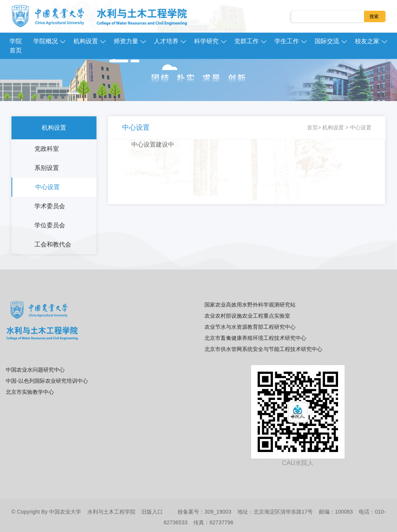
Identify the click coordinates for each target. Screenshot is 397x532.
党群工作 (247, 41)
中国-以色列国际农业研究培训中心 (47, 381)
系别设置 (47, 168)
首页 (312, 127)
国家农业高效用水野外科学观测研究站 (250, 305)
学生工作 (287, 41)
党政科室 (47, 149)
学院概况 (46, 41)
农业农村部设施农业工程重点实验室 (247, 316)
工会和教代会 (53, 244)
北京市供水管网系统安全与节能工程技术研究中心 (263, 349)
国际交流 (327, 41)
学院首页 (16, 46)
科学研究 (206, 41)
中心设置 (47, 187)
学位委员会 (50, 225)
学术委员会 (50, 206)
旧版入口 (152, 512)
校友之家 (367, 41)
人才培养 (166, 41)
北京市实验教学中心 (30, 392)
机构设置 (86, 41)
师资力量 (126, 41)
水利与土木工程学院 (111, 512)
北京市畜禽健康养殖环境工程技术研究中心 (255, 338)
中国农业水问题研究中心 (35, 370)
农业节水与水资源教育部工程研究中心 (250, 327)
